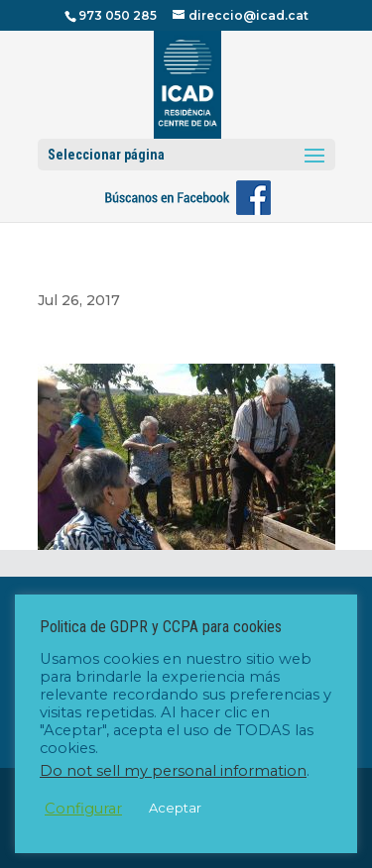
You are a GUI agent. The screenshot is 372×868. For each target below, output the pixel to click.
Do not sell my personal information (173, 771)
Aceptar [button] (175, 808)
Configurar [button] (83, 809)
